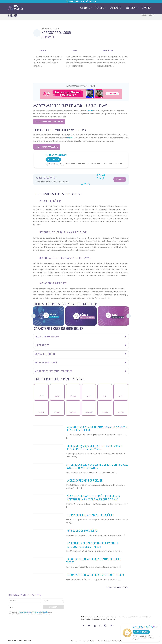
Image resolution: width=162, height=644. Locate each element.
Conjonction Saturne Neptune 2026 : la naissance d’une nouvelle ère (97, 428)
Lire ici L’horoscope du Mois (47, 147)
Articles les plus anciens (117, 587)
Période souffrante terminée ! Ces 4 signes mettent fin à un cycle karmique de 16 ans (93, 498)
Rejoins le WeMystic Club (89, 641)
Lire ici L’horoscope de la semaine (49, 122)
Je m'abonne (120, 179)
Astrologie (85, 8)
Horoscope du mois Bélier (82, 531)
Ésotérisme (131, 8)
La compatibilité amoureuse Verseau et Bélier (95, 575)
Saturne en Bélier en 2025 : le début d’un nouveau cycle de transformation (97, 466)
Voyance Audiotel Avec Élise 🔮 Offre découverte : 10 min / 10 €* (144, 627)
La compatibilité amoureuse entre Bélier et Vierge (94, 561)
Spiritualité (115, 8)
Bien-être (100, 8)
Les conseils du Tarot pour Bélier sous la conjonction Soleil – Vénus (92, 545)
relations (70, 138)
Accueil (144, 15)
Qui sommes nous (76, 641)
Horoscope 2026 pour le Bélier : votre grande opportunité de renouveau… (95, 447)
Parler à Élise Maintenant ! (56, 155)
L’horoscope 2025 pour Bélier (84, 480)
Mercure (90, 111)
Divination (147, 8)
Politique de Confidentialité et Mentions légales (110, 641)
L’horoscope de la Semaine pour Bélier (90, 515)
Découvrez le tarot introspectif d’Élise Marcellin (81, 1)
